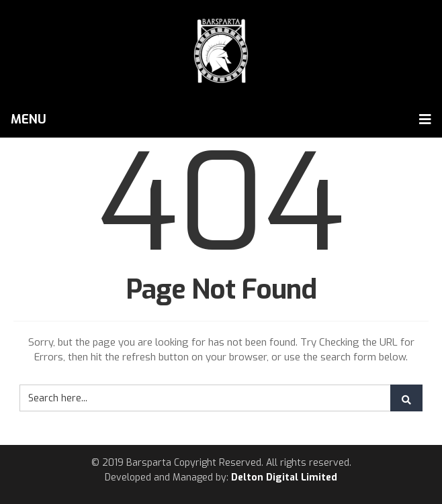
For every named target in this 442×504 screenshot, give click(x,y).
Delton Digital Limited (284, 477)
